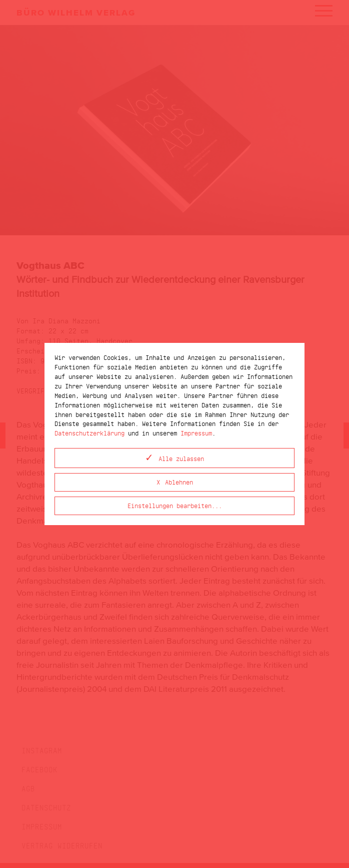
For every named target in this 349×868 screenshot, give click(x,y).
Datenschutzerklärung (89, 433)
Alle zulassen (181, 458)
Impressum (196, 433)
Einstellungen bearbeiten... (175, 505)
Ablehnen (179, 482)
